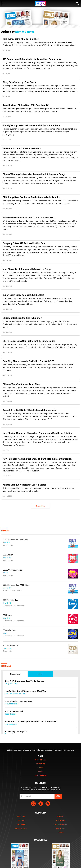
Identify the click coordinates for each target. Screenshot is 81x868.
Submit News (41, 760)
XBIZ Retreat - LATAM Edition (16, 585)
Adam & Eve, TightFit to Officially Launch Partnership (29, 410)
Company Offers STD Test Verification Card (24, 243)
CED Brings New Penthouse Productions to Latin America (31, 197)
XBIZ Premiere (21, 828)
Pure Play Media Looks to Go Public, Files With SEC (28, 361)
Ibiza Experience (11, 645)
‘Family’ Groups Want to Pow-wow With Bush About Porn (31, 125)
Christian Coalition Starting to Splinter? (22, 318)
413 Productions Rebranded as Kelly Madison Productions (32, 59)
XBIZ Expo (60, 828)
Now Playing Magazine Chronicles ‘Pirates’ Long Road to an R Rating (38, 433)
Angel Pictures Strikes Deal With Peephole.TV (26, 105)
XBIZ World (21, 824)
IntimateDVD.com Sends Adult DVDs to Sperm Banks (29, 217)
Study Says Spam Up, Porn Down (19, 82)
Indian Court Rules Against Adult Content (23, 295)
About (41, 771)
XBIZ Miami (8, 555)
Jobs (40, 674)
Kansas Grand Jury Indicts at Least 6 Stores (24, 485)
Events (5, 531)
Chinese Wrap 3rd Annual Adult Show (22, 384)
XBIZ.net (6, 666)
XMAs (60, 832)
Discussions (15, 674)
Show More (40, 506)
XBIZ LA (60, 817)
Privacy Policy (40, 775)
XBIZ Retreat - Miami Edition (16, 540)
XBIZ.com (21, 817)
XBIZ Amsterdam (11, 600)
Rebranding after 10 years (16, 732)
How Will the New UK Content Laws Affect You (25, 691)
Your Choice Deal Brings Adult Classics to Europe (27, 269)
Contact (41, 767)
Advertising (40, 764)
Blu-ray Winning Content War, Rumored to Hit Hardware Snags (34, 174)
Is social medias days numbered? (19, 701)
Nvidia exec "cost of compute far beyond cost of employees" (31, 722)
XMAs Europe (9, 630)
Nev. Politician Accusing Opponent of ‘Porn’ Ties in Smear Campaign (37, 459)
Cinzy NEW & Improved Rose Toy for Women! (24, 681)
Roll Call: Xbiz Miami (14, 711)
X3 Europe (8, 615)
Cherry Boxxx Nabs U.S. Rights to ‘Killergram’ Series (29, 341)
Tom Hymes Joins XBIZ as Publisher (21, 39)
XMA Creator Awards (13, 570)
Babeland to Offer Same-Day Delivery (22, 148)
